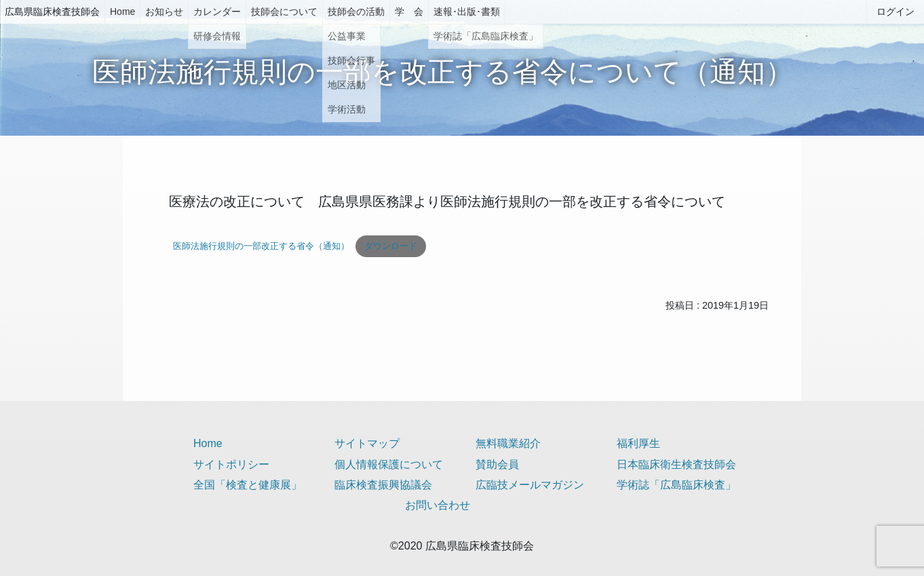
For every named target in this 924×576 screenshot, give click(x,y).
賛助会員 (497, 464)
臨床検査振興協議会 (383, 485)
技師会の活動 (356, 12)
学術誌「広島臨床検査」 (676, 485)
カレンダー (217, 12)
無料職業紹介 (508, 443)
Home (122, 12)
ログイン (896, 12)
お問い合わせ (438, 505)
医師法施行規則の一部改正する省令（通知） (261, 246)
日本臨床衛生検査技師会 (676, 464)
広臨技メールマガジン (530, 485)
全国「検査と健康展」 (248, 485)
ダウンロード (391, 246)
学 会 (409, 12)
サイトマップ (367, 443)
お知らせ (164, 12)
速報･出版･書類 (467, 12)
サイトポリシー (231, 464)
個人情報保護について (389, 464)
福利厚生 (638, 443)
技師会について (284, 12)
